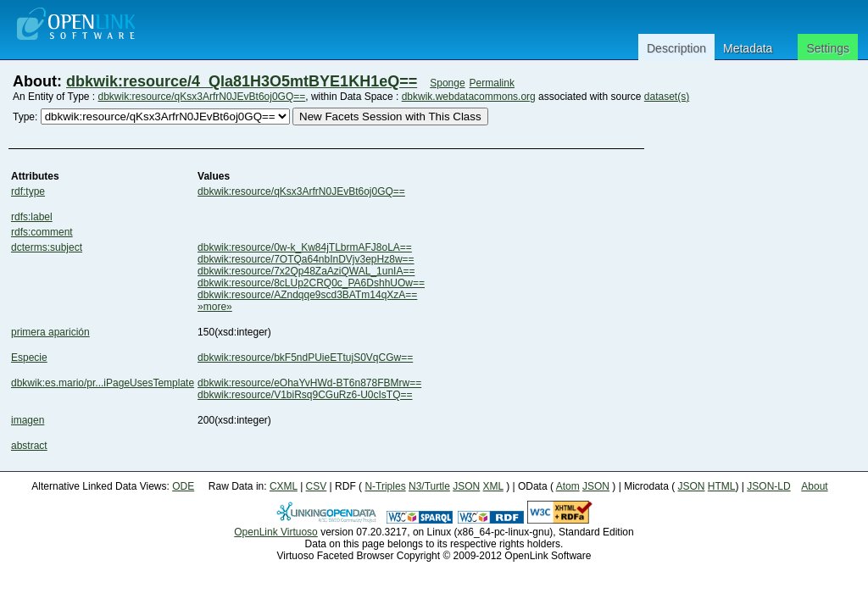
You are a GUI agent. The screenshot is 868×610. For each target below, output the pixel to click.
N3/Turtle (429, 486)
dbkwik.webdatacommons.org (469, 97)
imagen (28, 420)
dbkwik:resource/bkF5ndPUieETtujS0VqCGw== (305, 358)
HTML (722, 486)
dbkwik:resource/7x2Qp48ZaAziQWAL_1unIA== (306, 271)
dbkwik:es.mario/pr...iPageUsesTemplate (103, 383)
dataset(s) (667, 97)
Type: (25, 117)
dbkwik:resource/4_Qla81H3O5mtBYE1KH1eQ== (242, 81)
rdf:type (28, 191)
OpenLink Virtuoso (276, 532)
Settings (828, 48)
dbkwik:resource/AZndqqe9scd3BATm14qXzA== (307, 295)
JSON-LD (768, 486)
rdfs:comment (42, 232)
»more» (215, 307)
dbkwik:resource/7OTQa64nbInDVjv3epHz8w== (306, 259)
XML (493, 486)
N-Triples (385, 486)
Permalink (492, 83)
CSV (317, 486)
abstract (29, 446)
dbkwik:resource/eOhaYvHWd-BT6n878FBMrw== (309, 383)
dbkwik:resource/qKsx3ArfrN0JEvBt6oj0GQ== (202, 97)
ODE (183, 486)
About (814, 486)
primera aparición (50, 332)
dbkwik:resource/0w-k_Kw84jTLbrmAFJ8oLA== (305, 247)
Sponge (447, 83)
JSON (466, 486)
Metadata (748, 48)
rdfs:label (32, 217)
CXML (284, 486)
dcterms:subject (47, 247)
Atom (568, 486)
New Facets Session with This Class (390, 116)
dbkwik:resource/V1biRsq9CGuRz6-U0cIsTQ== (305, 395)
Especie (29, 358)
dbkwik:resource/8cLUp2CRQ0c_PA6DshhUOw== (311, 283)
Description (676, 48)
